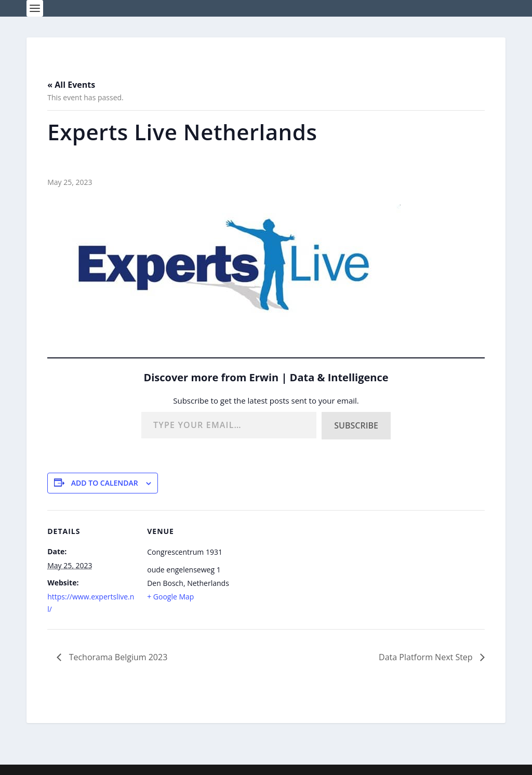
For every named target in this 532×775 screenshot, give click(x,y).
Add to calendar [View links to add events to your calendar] (105, 483)
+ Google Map (170, 597)
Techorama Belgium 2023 (117, 657)
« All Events (71, 85)
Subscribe (356, 425)
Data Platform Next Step (427, 657)
